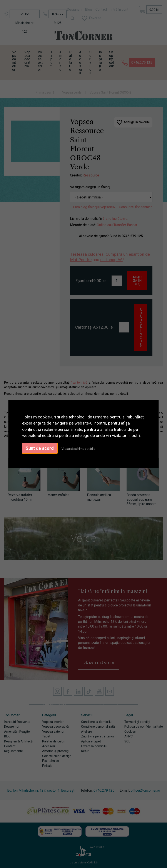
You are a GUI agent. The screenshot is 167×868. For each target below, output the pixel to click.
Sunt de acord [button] (40, 448)
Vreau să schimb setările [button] (78, 449)
